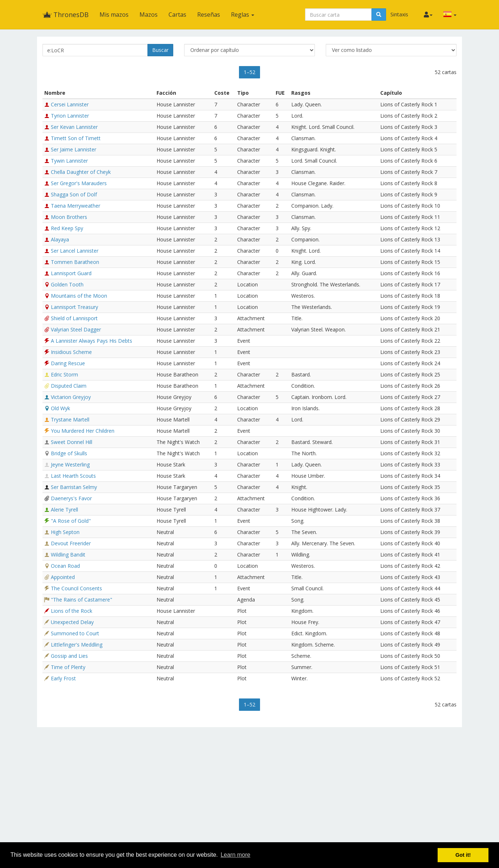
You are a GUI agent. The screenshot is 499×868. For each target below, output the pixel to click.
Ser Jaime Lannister (74, 149)
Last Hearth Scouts (73, 476)
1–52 (249, 72)
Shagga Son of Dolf (74, 194)
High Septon (65, 532)
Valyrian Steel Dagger (76, 329)
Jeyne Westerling (70, 464)
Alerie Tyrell (64, 510)
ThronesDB (66, 15)
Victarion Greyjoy (71, 397)
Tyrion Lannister (70, 116)
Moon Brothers (69, 217)
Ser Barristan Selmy (74, 487)
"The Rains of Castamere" (82, 600)
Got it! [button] (463, 855)
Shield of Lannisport (74, 318)
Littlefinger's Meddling (77, 645)
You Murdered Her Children (83, 431)
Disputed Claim (69, 386)
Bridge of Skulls (69, 453)
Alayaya (60, 239)
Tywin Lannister (69, 161)
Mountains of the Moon (79, 296)
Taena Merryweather (76, 206)
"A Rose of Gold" (71, 521)
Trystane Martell (70, 419)
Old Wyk (60, 408)
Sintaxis (399, 14)
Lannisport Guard (71, 273)
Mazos (149, 15)
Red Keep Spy (67, 228)
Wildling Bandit (68, 555)
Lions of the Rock (72, 611)
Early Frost (63, 678)
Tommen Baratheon (75, 262)
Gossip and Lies (69, 656)
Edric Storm (64, 374)
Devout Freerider (71, 543)
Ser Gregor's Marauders (79, 183)
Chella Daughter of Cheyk (81, 172)
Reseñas (209, 15)
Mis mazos (114, 15)
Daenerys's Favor (71, 498)
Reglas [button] (243, 15)
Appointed (63, 577)
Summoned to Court (75, 633)
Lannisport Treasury (74, 307)
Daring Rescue (68, 363)
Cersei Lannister (70, 104)
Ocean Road (65, 566)
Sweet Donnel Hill (72, 442)
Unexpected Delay (72, 622)
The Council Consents (76, 588)
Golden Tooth (67, 284)
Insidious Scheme (71, 352)
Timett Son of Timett (76, 138)
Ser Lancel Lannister (75, 251)
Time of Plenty (68, 667)
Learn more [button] (235, 855)
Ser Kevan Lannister (74, 127)
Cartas (177, 15)
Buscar (160, 50)
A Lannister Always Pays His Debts (92, 341)
